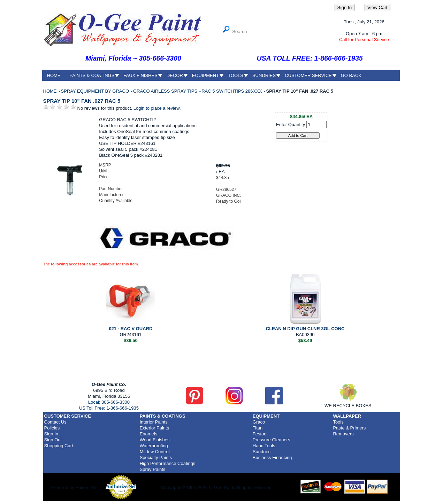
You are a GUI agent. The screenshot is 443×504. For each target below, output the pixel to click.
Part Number (111, 189)
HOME (54, 75)
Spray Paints (153, 469)
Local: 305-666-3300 (109, 402)
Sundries (262, 452)
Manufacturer (111, 195)
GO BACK (351, 75)
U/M (103, 171)
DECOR (175, 75)
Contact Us (55, 422)
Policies (52, 428)
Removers (343, 434)
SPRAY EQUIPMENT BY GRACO (95, 91)
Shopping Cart (59, 446)
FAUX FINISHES (140, 75)
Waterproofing (154, 446)
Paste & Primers (349, 428)
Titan (258, 428)
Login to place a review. (157, 108)
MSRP (105, 165)
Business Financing (272, 458)
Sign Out (53, 440)
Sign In (51, 434)
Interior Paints (154, 422)
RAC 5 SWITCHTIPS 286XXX (232, 91)
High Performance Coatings (168, 463)
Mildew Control (155, 452)
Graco (259, 422)
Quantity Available (116, 201)
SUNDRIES (264, 75)
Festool (260, 434)
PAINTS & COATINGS (92, 75)
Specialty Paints (156, 458)
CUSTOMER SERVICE (308, 75)
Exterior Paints (155, 428)
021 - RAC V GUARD (131, 329)
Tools (338, 422)
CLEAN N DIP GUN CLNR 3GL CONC (305, 329)
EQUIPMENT (205, 75)
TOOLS (236, 75)
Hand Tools (264, 446)
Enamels (149, 434)
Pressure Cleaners (272, 440)
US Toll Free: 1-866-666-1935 (109, 408)
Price (104, 177)
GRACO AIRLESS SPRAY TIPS (166, 91)
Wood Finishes (155, 440)
